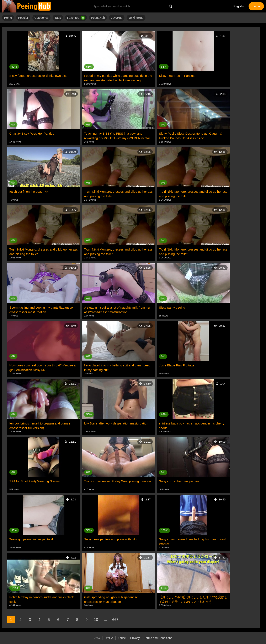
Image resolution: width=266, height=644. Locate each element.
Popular (23, 18)
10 (96, 620)
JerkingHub (136, 18)
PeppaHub (98, 18)
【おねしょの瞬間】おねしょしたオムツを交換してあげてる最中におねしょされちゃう (193, 599)
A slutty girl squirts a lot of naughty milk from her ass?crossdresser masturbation (117, 310)
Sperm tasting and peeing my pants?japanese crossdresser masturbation (41, 310)
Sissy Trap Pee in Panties (177, 76)
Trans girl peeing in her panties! (31, 539)
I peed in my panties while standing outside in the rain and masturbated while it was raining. (118, 78)
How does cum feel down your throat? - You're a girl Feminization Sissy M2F (42, 368)
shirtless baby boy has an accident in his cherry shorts (192, 426)
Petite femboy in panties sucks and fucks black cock (42, 599)
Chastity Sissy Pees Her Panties (32, 133)
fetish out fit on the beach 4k (29, 192)
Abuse (122, 638)
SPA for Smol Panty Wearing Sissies (34, 481)
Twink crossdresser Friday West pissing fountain (118, 481)
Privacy (135, 638)
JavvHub (117, 18)
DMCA (109, 638)
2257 (97, 638)
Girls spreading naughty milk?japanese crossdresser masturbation (111, 599)
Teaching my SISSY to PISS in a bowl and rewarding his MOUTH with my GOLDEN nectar (117, 136)
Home (8, 18)
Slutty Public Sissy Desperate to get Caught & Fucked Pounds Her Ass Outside (191, 136)
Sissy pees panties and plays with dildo (111, 539)
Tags (58, 18)
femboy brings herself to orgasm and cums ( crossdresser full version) (40, 426)
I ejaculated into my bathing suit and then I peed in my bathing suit (117, 368)
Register (239, 6)
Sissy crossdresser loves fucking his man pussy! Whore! (192, 542)
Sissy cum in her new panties (179, 481)
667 (115, 620)
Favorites (76, 18)
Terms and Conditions (158, 638)
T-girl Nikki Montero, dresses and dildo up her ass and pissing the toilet (118, 194)
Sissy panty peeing (172, 307)
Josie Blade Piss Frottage (177, 365)
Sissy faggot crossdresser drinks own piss (38, 76)
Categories (42, 18)
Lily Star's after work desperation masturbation (116, 423)
